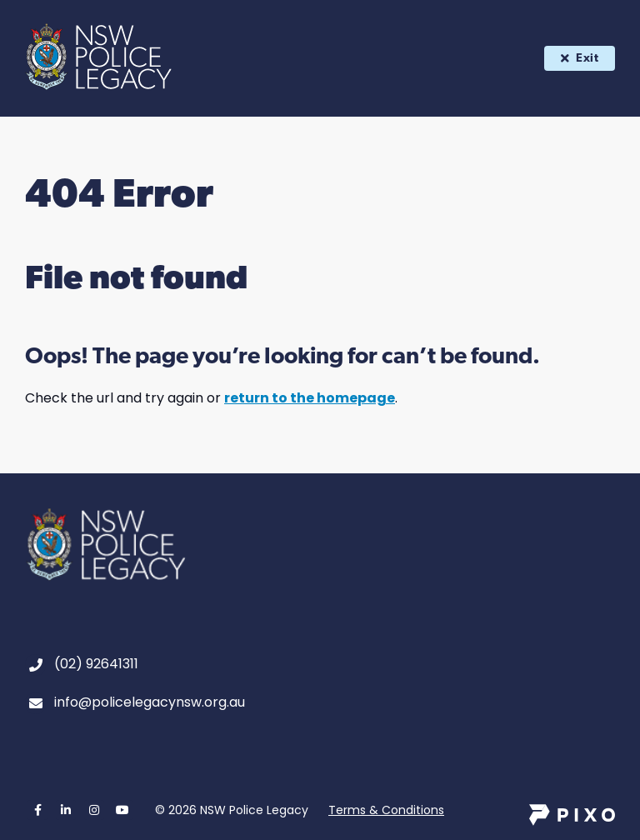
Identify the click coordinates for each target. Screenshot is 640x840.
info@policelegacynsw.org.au (150, 702)
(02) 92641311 (96, 664)
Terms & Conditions (386, 810)
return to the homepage (310, 398)
